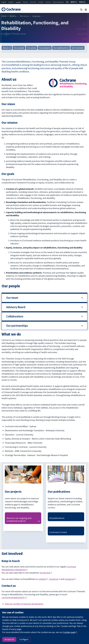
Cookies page (69, 632)
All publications (57, 518)
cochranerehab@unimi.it (13, 598)
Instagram (69, 579)
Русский (33, 2)
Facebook (54, 579)
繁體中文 (74, 2)
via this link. (45, 573)
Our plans (32, 48)
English (4, 2)
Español (11, 2)
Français (25, 2)
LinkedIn (42, 579)
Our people (19, 48)
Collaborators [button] (15, 316)
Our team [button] (12, 298)
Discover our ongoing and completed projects (19, 520)
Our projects (45, 48)
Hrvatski (41, 2)
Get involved (77, 48)
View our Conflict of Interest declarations (24, 604)
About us (13, 16)
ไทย (67, 2)
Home (4, 16)
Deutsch (48, 2)
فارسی (18, 2)
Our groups (36, 16)
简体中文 (82, 2)
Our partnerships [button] (17, 326)
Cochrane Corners (58, 532)
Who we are (24, 16)
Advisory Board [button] (16, 307)
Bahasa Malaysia (58, 2)
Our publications (61, 48)
